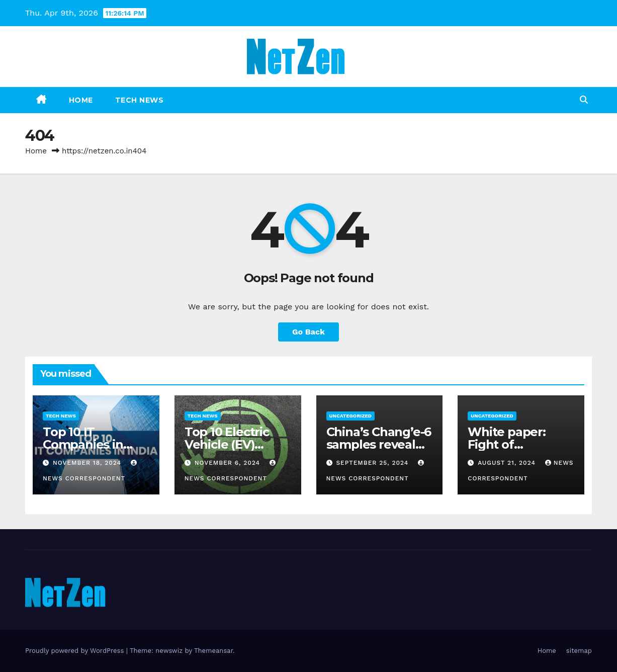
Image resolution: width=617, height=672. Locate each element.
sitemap (579, 651)
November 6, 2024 (229, 463)
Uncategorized (351, 416)
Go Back (308, 332)
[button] (584, 100)
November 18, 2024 (88, 463)
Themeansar (213, 651)
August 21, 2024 (508, 463)
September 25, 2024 (373, 463)
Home (81, 100)
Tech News (140, 100)
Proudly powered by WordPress (76, 651)
